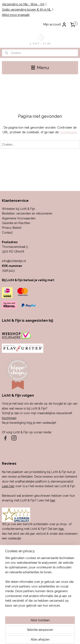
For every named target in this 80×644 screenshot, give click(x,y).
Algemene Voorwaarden (19, 218)
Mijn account (55, 25)
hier (53, 500)
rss (49, 629)
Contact (7, 233)
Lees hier (8, 486)
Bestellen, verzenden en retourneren (27, 213)
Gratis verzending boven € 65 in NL (27, 10)
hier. (61, 529)
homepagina (68, 132)
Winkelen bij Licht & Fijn (18, 209)
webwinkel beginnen (65, 629)
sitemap (42, 629)
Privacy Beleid (12, 228)
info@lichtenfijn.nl (14, 261)
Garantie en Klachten (16, 223)
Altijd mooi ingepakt (16, 15)
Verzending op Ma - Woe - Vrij (23, 4)
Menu (40, 68)
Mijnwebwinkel (47, 636)
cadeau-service (25, 574)
